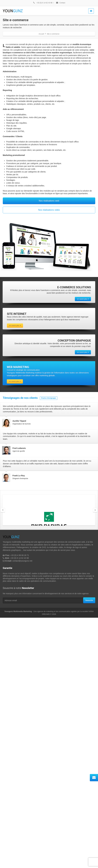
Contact (61, 3)
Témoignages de (21, 398)
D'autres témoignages (49, 398)
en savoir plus (83, 299)
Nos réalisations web (49, 201)
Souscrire (89, 851)
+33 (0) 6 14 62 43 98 (43, 3)
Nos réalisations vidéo (49, 210)
